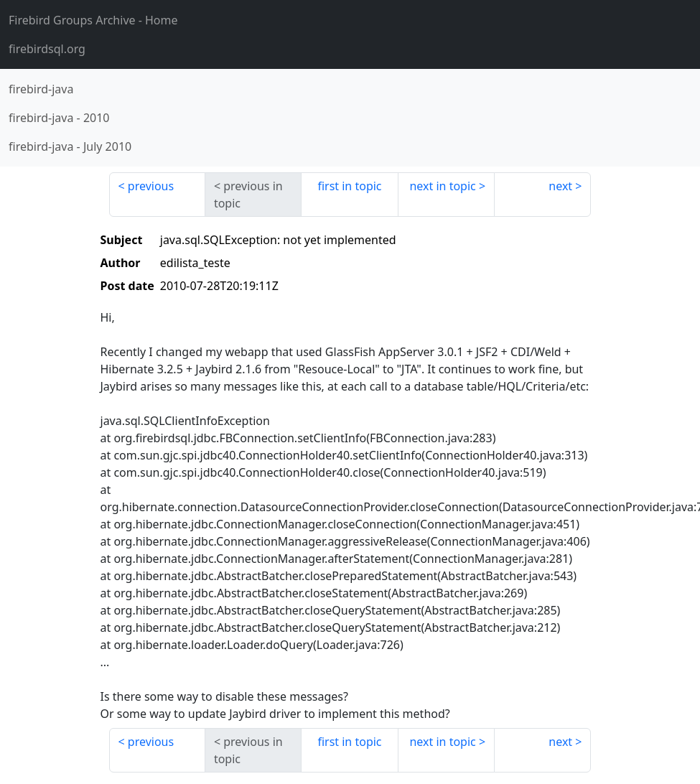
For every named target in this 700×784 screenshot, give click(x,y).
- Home (93, 20)
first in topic (349, 186)
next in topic (442, 186)
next (560, 186)
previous (151, 186)
